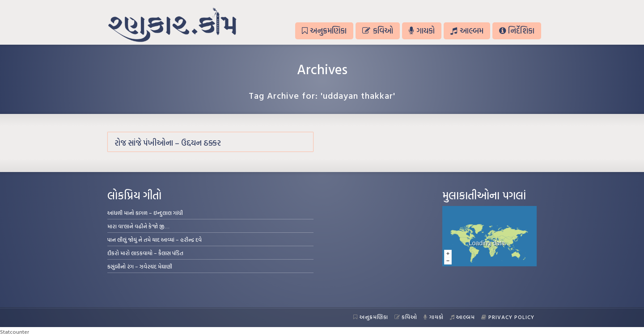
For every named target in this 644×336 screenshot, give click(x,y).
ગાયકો (422, 31)
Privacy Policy (508, 317)
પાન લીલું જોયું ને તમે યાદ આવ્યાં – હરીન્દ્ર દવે (155, 239)
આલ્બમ (467, 31)
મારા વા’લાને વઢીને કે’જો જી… (138, 226)
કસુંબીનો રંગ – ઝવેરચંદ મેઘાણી (140, 266)
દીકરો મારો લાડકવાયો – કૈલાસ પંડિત (145, 253)
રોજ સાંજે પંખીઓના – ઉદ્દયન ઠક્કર (168, 143)
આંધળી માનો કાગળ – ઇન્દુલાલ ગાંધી (145, 213)
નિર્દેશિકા (517, 31)
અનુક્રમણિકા (324, 31)
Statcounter (15, 332)
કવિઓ (377, 31)
